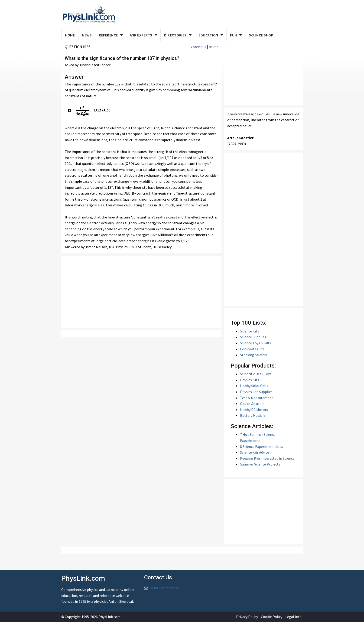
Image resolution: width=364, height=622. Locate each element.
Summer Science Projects (260, 464)
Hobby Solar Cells (254, 386)
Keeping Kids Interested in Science (267, 458)
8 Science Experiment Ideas (262, 446)
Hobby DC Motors (254, 410)
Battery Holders (253, 415)
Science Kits (250, 331)
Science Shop (261, 35)
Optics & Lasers (252, 404)
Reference (108, 35)
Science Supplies (253, 337)
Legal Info (293, 617)
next (213, 47)
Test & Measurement (257, 398)
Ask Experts (141, 35)
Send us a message (165, 588)
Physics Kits (250, 380)
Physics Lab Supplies (256, 392)
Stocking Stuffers (254, 355)
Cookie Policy (272, 617)
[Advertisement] (141, 292)
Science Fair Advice (255, 452)
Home (70, 35)
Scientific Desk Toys (256, 374)
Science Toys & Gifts (255, 343)
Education (208, 35)
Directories (175, 35)
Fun (234, 35)
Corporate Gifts (252, 349)
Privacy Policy (247, 617)
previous (198, 47)
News (87, 35)
